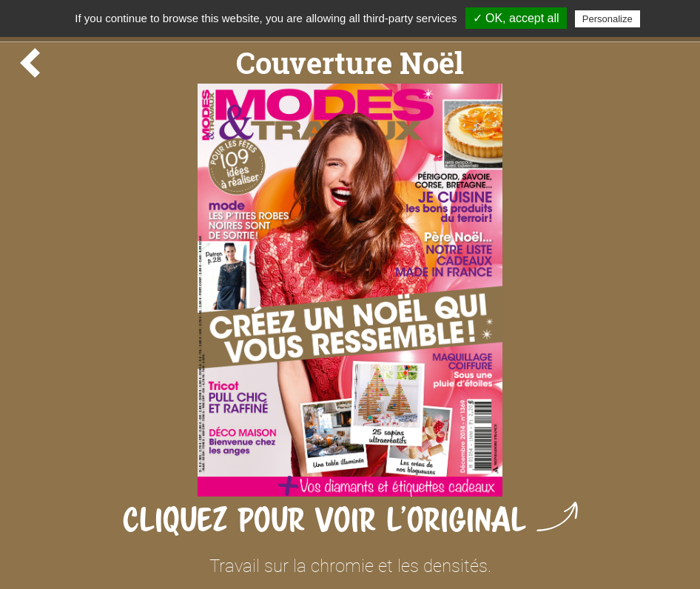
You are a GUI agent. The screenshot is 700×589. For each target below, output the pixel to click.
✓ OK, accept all (516, 18)
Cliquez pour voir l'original (350, 520)
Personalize (608, 19)
